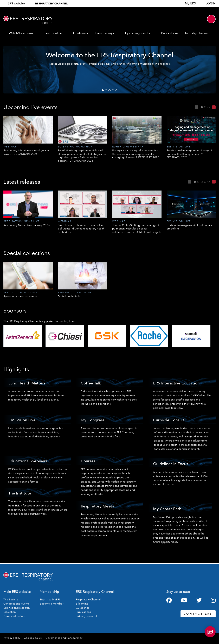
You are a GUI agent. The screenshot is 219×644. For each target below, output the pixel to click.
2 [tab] (106, 90)
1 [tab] (103, 90)
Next (214, 107)
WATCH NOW (169, 74)
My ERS (190, 3)
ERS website (16, 3)
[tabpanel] (28, 136)
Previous (196, 107)
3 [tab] (109, 90)
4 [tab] (113, 90)
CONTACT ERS (198, 614)
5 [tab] (116, 90)
